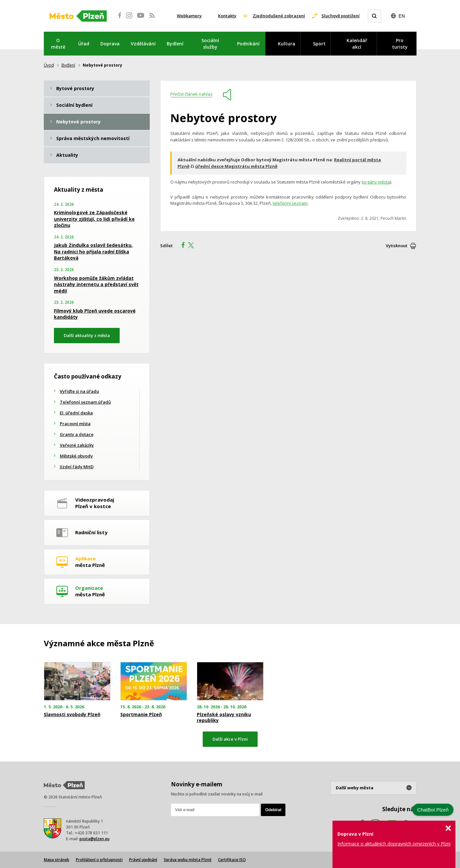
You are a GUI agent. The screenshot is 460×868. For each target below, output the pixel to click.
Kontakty (227, 16)
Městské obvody (76, 456)
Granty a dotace (77, 434)
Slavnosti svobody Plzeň (72, 715)
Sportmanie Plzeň (141, 715)
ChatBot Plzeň (433, 810)
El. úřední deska (76, 413)
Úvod (49, 65)
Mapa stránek (57, 860)
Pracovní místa (75, 424)
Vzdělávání (143, 44)
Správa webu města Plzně (188, 860)
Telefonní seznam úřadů (85, 402)
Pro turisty (400, 44)
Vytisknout (397, 246)
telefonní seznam (290, 203)
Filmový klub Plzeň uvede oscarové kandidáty (95, 314)
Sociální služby (210, 44)
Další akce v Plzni (230, 739)
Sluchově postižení (341, 16)
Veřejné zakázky (77, 445)
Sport (319, 44)
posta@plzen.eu (94, 839)
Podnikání (248, 44)
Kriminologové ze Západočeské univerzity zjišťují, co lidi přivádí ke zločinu (94, 219)
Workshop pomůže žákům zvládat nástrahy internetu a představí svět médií (96, 284)
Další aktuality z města (87, 335)
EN (402, 16)
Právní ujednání (143, 860)
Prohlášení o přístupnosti (99, 860)
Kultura (287, 44)
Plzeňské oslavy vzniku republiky (224, 717)
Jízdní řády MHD (77, 467)
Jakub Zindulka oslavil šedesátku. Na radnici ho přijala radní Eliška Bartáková (93, 251)
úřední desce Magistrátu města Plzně (236, 166)
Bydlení (175, 44)
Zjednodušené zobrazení (279, 16)
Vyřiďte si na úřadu (79, 391)
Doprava (110, 44)
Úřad (84, 44)
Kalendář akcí (357, 44)
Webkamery (189, 16)
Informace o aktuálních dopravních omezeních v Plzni (394, 844)
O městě (58, 44)
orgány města (376, 182)
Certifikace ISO (232, 860)
